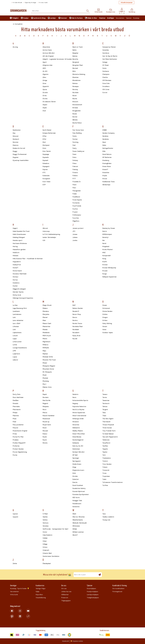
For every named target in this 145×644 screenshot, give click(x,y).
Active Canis (47, 50)
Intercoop (46, 231)
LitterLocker (17, 342)
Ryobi (45, 437)
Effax (45, 136)
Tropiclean (106, 476)
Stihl (74, 473)
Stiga (74, 467)
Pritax (15, 434)
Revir (45, 410)
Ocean (105, 305)
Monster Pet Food (49, 360)
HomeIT (15, 268)
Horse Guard (17, 271)
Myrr (44, 384)
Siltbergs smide (78, 419)
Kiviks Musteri (108, 250)
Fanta (74, 136)
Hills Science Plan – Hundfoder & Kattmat (28, 259)
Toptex (105, 452)
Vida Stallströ (47, 535)
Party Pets (17, 394)
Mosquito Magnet (49, 366)
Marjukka (46, 314)
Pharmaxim (17, 410)
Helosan (15, 256)
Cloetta (105, 77)
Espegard (46, 167)
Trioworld (106, 470)
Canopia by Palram (109, 47)
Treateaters (107, 458)
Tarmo (105, 397)
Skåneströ (76, 428)
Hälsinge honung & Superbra (23, 298)
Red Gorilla (46, 400)
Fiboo (74, 163)
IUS (44, 240)
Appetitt (46, 87)
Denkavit (16, 139)
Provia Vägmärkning (20, 452)
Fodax (75, 194)
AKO (44, 68)
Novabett (76, 333)
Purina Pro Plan (18, 437)
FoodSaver (76, 197)
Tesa (104, 413)
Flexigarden (77, 191)
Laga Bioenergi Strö (20, 308)
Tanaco (105, 394)
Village (45, 544)
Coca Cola (106, 83)
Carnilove (106, 53)
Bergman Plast (78, 65)
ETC (44, 173)
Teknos (105, 407)
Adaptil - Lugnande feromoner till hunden (57, 59)
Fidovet (75, 167)
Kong (104, 259)
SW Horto (76, 498)
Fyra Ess (76, 218)
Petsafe (15, 404)
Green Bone (107, 167)
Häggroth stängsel (19, 289)
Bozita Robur (77, 123)
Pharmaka (16, 407)
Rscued (45, 431)
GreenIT (105, 170)
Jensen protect (78, 228)
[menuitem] (14, 18)
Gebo (104, 145)
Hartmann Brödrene (20, 244)
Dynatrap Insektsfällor (21, 160)
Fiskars (75, 176)
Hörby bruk (17, 295)
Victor (45, 532)
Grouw (105, 179)
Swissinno (76, 507)
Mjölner (45, 354)
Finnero (75, 173)
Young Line (106, 520)
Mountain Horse (48, 369)
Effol (44, 139)
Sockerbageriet (78, 440)
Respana (46, 407)
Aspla (45, 108)
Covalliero (106, 87)
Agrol (45, 62)
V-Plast (45, 514)
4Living (15, 47)
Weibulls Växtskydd (80, 523)
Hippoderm (17, 262)
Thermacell (106, 422)
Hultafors (16, 283)
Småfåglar (111, 18)
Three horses (107, 428)
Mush (45, 375)
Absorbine (46, 47)
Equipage (46, 154)
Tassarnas (106, 400)
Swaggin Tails (77, 501)
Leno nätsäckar (18, 320)
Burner (75, 117)
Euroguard (46, 179)
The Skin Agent (108, 419)
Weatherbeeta (78, 520)
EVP (44, 185)
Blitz (74, 71)
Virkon (45, 547)
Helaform (16, 253)
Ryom (45, 440)
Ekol (44, 142)
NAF (74, 305)
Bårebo (75, 120)
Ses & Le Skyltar (78, 410)
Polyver (15, 428)
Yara (104, 514)
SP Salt (75, 455)
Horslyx (15, 277)
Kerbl (104, 244)
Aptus (45, 90)
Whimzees (76, 526)
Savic (74, 397)
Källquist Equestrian (109, 277)
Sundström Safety (79, 488)
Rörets (45, 443)
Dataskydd (65, 641)
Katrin (105, 231)
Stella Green (77, 464)
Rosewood (46, 419)
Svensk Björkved (79, 492)
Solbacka (76, 443)
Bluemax (76, 77)
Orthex (105, 320)
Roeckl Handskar (49, 416)
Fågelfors (76, 221)
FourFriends (77, 206)
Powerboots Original (20, 431)
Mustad (45, 378)
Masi (44, 320)
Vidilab (45, 538)
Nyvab (75, 339)
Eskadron (46, 163)
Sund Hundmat (78, 485)
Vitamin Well (47, 553)
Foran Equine (77, 200)
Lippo (15, 339)
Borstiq (75, 90)
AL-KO (45, 71)
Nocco (75, 317)
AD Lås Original (48, 56)
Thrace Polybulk (108, 425)
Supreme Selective (79, 407)
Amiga (45, 80)
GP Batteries (107, 157)
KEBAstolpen (107, 234)
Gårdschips (106, 185)
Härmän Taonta (18, 292)
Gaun (104, 142)
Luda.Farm (16, 354)
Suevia (75, 482)
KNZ (104, 253)
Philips (15, 413)
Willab (75, 529)
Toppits (105, 449)
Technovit (106, 404)
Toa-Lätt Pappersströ (110, 437)
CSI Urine (106, 90)
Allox (44, 77)
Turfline (105, 485)
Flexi (74, 188)
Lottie (15, 345)
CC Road (105, 65)
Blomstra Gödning (79, 74)
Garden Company (109, 133)
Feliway (75, 160)
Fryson (75, 212)
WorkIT (75, 535)
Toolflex (105, 446)
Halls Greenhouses (19, 234)
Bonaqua (75, 87)
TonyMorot (106, 443)
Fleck (74, 185)
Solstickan (76, 449)
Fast (74, 145)
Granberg (106, 160)
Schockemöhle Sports (80, 400)
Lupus (15, 357)
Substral (75, 479)
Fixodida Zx (77, 182)
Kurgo (105, 274)
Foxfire (75, 209)
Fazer (74, 154)
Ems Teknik (47, 151)
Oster (104, 330)
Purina (15, 455)
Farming (75, 142)
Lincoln (15, 336)
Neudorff (76, 311)
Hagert (15, 228)
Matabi (45, 330)
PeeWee (16, 400)
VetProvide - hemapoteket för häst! (55, 529)
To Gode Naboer (108, 434)
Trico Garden (107, 464)
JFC (74, 231)
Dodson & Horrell (19, 148)
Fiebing (75, 170)
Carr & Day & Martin (110, 56)
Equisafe (46, 157)
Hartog (15, 247)
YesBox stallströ (108, 517)
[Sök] (88, 11)
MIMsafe (46, 348)
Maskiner (102, 18)
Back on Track (78, 47)
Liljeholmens (17, 333)
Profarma (16, 446)
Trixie (104, 473)
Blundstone (76, 80)
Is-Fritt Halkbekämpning (51, 234)
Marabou (46, 311)
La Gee (15, 305)
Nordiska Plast (78, 327)
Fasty (75, 148)
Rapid (45, 394)
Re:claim (46, 397)
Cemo (104, 68)
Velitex (45, 520)
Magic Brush (47, 305)
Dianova (15, 145)
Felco (74, 157)
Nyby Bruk (76, 336)
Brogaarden (77, 111)
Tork (104, 455)
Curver (105, 93)
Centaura (106, 71)
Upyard (15, 517)
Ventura (45, 523)
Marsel (45, 317)
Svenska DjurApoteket (81, 495)
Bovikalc (76, 93)
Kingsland (106, 247)
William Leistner (78, 532)
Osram (105, 327)
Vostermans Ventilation (51, 556)
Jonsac (75, 234)
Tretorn (105, 461)
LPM (14, 351)
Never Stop (77, 314)
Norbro (75, 320)
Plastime (16, 416)
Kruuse (105, 271)
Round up (46, 422)
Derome (15, 142)
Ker (104, 240)
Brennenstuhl (77, 105)
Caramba (106, 50)
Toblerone (106, 440)
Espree (45, 170)
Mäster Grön (47, 387)
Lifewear (16, 327)
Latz (14, 317)
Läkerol (15, 360)
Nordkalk (76, 330)
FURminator (77, 215)
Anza (44, 83)
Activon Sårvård (48, 53)
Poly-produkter (18, 425)
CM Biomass (107, 80)
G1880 (105, 130)
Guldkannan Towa (108, 182)
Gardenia (105, 139)
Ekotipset (46, 145)
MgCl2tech (46, 342)
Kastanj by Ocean (109, 228)
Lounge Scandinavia (20, 348)
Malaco (45, 308)
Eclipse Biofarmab (49, 133)
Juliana (75, 237)
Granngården (19, 24)
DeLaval (15, 136)
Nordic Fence (77, 324)
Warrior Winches (79, 517)
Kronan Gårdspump (109, 268)
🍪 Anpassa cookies (77, 641)
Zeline (15, 564)
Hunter (15, 286)
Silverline (76, 425)
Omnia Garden (107, 311)
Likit (14, 330)
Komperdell (106, 256)
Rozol (45, 428)
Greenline (106, 173)
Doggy (15, 151)
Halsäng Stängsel (19, 237)
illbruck (45, 228)
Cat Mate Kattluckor (110, 59)
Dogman (16, 157)
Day (14, 133)
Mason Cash (47, 324)
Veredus (46, 526)
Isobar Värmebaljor (49, 237)
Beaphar (75, 53)
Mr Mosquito (47, 372)
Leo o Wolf (16, 324)
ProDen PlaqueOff (19, 443)
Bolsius (75, 83)
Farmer (75, 139)
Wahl (74, 514)
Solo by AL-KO (78, 446)
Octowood (106, 308)
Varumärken (120, 18)
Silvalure (76, 422)
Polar (14, 422)
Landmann (16, 311)
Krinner (105, 265)
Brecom (75, 102)
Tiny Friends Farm (109, 431)
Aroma (45, 99)
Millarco (45, 345)
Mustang (46, 381)
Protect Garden (18, 449)
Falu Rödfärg (77, 133)
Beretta (75, 59)
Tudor (104, 479)
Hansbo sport (18, 240)
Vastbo (45, 517)
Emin (44, 148)
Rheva (45, 413)
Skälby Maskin (78, 431)
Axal (44, 111)
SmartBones (77, 437)
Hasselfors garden (19, 250)
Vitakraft (46, 550)
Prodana (16, 440)
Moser (45, 363)
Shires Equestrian (79, 413)
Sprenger (76, 458)
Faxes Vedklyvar (78, 151)
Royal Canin (47, 425)
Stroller (75, 476)
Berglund (76, 62)
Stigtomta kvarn (78, 470)
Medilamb (46, 333)
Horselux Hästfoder (20, 274)
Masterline (46, 327)
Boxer (75, 96)
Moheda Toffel (48, 357)
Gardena (105, 136)
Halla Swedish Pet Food (21, 231)
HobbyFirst (17, 265)
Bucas (75, 114)
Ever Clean (46, 182)
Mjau (44, 351)
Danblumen (17, 130)
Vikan (45, 541)
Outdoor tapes (108, 333)
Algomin (45, 74)
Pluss (15, 419)
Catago (105, 62)
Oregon (105, 317)
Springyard (76, 461)
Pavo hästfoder (18, 397)
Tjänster (129, 18)
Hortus (15, 280)
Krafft (105, 262)
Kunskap (136, 18)
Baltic (75, 50)
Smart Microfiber (79, 434)
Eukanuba (46, 176)
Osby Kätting (107, 324)
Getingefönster (108, 148)
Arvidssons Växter (49, 102)
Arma (45, 96)
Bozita (75, 99)
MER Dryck (47, 336)
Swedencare (77, 504)
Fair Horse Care (78, 130)
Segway (75, 404)
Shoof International (79, 416)
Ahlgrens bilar (48, 65)
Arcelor (45, 93)
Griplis (105, 176)
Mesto (45, 339)
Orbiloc (105, 314)
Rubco (45, 434)
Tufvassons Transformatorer (113, 482)
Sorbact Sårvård (78, 452)
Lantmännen (17, 314)
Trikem (105, 467)
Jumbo (75, 240)
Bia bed (75, 68)
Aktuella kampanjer (127, 3)
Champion (106, 74)
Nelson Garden (78, 308)
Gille (104, 151)
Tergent (105, 410)
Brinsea (75, 108)
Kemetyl (105, 237)
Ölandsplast (47, 564)
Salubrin (75, 394)
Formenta (76, 203)
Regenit (45, 404)
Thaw (104, 416)
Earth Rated (47, 130)
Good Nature (107, 154)
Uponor (15, 514)
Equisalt (45, 160)
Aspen (45, 105)
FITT (74, 179)
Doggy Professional (20, 154)
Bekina (75, 56)
